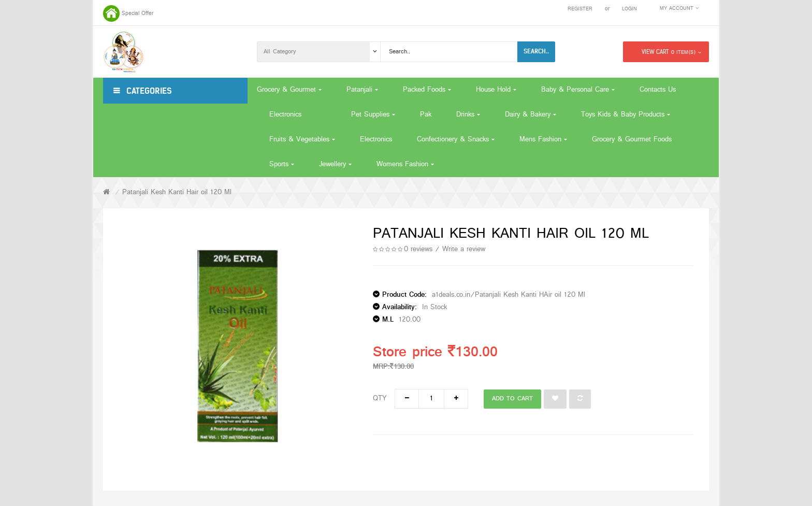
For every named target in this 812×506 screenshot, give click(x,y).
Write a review (464, 249)
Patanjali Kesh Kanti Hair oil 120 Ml (177, 192)
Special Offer (137, 13)
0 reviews (418, 249)
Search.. (536, 51)
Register (580, 9)
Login (629, 9)
